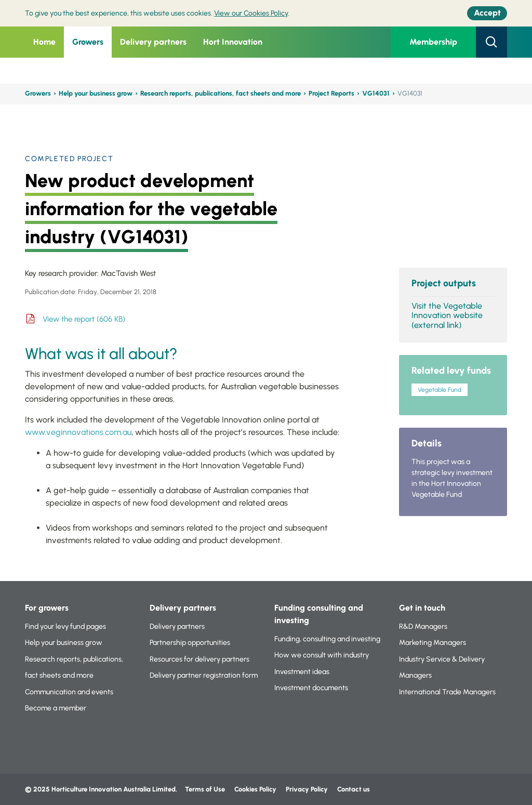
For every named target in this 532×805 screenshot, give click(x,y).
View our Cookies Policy (251, 13)
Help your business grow (96, 93)
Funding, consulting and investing (327, 639)
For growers (47, 608)
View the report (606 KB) (84, 319)
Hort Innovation (233, 42)
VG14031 (376, 93)
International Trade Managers (447, 692)
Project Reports (331, 93)
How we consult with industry (322, 655)
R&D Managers (423, 626)
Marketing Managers (433, 643)
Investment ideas (302, 672)
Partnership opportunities (190, 643)
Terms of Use (205, 789)
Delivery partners (153, 42)
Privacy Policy (308, 789)
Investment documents (311, 688)
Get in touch (422, 608)
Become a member (56, 708)
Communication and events (69, 692)
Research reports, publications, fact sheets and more (221, 93)
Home (44, 42)
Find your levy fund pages (65, 626)
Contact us (354, 789)
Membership (433, 42)
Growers (88, 42)
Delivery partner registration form (204, 675)
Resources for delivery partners (199, 659)
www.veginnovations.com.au (78, 432)
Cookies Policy (255, 789)
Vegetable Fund (440, 390)
